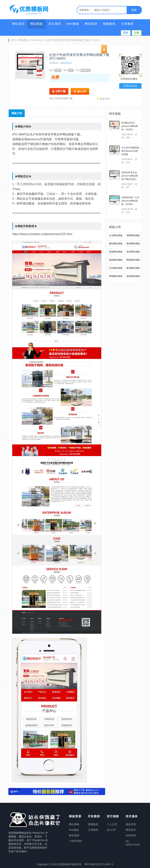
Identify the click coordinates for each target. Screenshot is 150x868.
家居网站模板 (133, 268)
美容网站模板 (133, 252)
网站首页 (18, 24)
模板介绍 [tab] (17, 113)
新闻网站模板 (133, 244)
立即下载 (59, 91)
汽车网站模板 (116, 268)
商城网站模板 (116, 276)
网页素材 (91, 24)
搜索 (134, 10)
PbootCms (36, 40)
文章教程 (127, 24)
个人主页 (112, 824)
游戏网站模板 (116, 252)
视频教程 (109, 24)
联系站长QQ (130, 86)
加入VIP (80, 91)
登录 (126, 33)
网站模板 (37, 24)
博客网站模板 (133, 235)
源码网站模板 (133, 276)
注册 (137, 33)
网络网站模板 (133, 260)
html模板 (73, 24)
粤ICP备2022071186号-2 (99, 864)
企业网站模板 (116, 235)
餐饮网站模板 (116, 244)
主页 (13, 40)
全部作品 (84, 10)
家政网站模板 (116, 260)
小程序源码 (75, 841)
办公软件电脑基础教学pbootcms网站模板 (130, 151)
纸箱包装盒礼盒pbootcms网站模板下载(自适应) (130, 176)
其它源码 (55, 24)
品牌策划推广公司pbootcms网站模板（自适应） (130, 201)
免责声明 (103, 99)
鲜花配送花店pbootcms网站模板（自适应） (130, 126)
